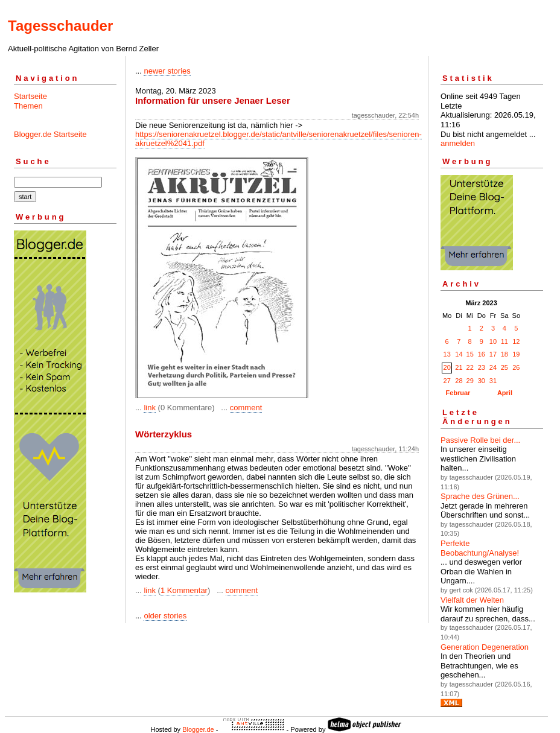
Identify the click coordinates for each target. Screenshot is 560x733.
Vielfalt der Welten (472, 600)
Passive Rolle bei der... (480, 440)
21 (459, 367)
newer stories (167, 71)
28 (459, 381)
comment (246, 408)
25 (504, 367)
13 (447, 354)
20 (447, 367)
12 (516, 341)
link (150, 408)
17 (493, 354)
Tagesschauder (60, 26)
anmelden (458, 143)
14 (459, 354)
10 (493, 341)
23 (482, 367)
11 (504, 341)
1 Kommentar (184, 590)
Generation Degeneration (485, 647)
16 (482, 354)
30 (482, 381)
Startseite (30, 96)
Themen (28, 106)
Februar (458, 393)
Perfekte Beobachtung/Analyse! (480, 548)
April (505, 393)
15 (470, 354)
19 (516, 354)
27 (447, 381)
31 (493, 381)
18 (504, 354)
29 (470, 381)
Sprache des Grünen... (480, 496)
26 (516, 367)
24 (493, 367)
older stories (165, 616)
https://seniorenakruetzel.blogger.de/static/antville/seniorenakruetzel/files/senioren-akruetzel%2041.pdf (278, 139)
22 (470, 367)
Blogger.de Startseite (50, 134)
